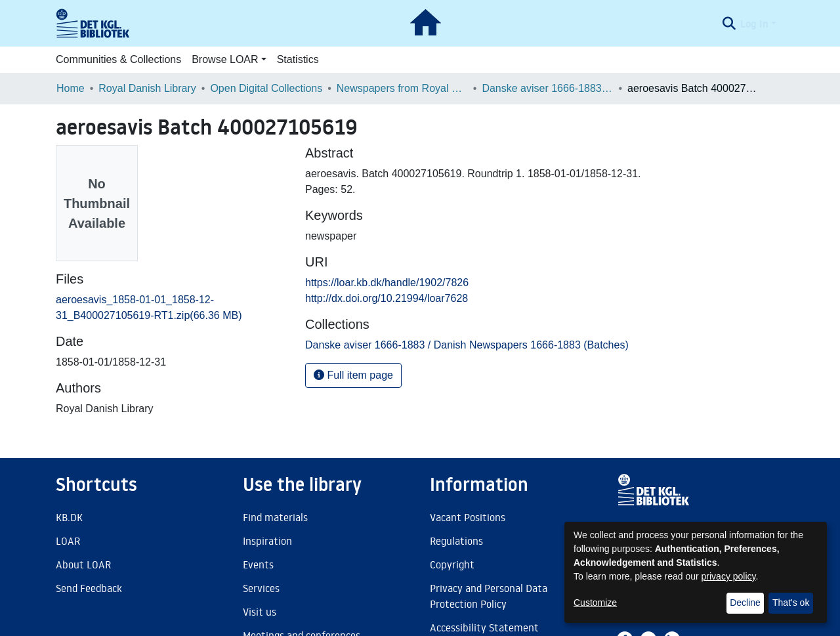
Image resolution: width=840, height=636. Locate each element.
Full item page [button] (353, 375)
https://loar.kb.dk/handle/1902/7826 (387, 283)
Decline (745, 603)
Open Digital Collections (266, 88)
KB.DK (69, 517)
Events (258, 564)
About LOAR (83, 564)
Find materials (275, 517)
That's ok (791, 603)
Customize (595, 603)
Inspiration (267, 541)
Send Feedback (89, 588)
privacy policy (729, 576)
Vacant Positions (468, 517)
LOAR (68, 541)
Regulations (456, 541)
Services (261, 588)
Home (71, 88)
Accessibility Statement (484, 627)
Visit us (260, 612)
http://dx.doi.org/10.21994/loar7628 (387, 298)
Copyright (452, 564)
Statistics (298, 59)
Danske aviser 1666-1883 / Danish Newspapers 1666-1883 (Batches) (547, 88)
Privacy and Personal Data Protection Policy (489, 596)
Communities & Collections (118, 59)
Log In (754, 24)
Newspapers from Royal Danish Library (402, 88)
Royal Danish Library (147, 88)
